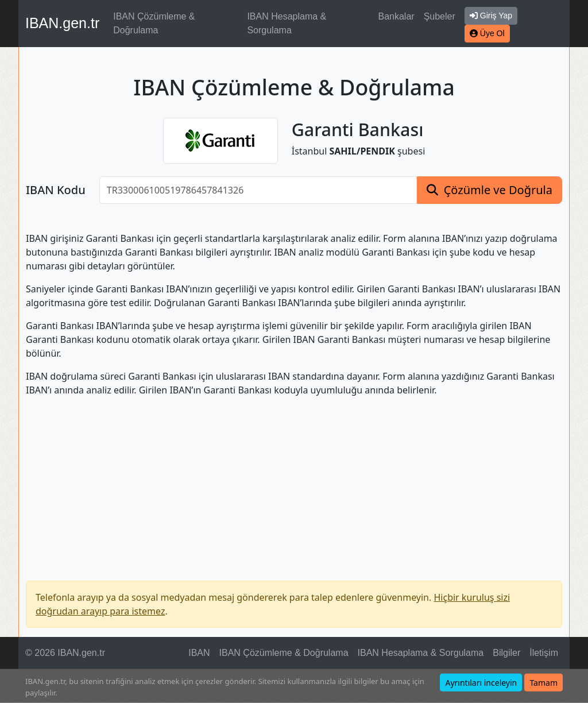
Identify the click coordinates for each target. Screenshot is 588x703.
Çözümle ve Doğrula (498, 190)
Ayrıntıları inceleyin (481, 683)
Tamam (543, 683)
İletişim (544, 653)
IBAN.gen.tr (62, 23)
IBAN (199, 653)
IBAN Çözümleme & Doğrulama (154, 23)
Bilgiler (506, 653)
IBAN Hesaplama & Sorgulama (287, 23)
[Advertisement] (294, 486)
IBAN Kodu (56, 190)
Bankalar (396, 16)
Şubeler (440, 16)
